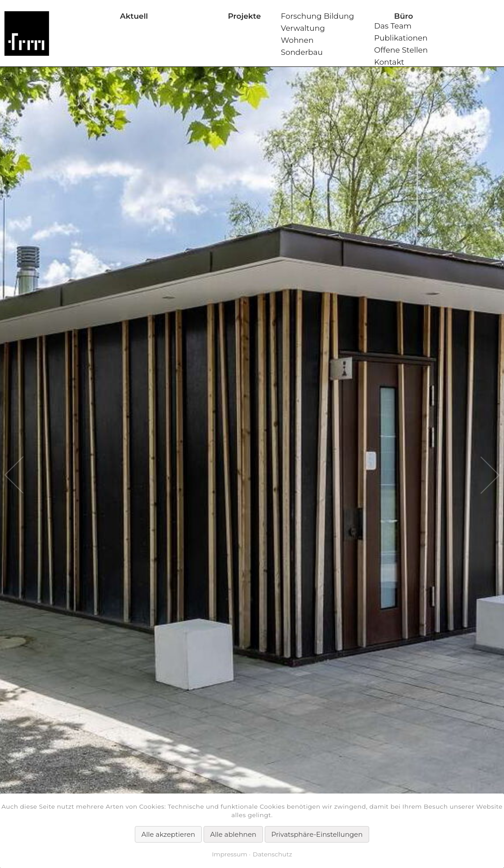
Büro (404, 16)
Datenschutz (272, 854)
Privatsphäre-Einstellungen (317, 834)
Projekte (244, 16)
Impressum (230, 854)
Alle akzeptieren (168, 834)
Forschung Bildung (317, 16)
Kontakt (389, 62)
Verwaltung (303, 28)
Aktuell (134, 16)
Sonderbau (302, 52)
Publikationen (401, 38)
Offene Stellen (401, 50)
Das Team (393, 26)
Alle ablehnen (233, 834)
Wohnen (297, 40)
